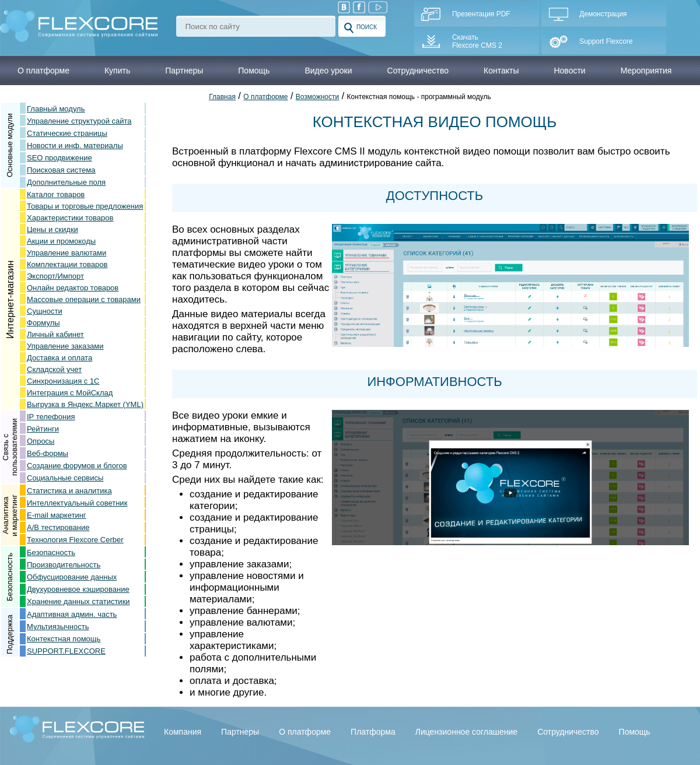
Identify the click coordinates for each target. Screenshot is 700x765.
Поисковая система (61, 170)
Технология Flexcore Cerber (75, 540)
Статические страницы (67, 133)
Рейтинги (43, 429)
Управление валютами (66, 253)
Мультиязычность (58, 627)
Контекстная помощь (64, 639)
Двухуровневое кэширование (78, 589)
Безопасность (51, 552)
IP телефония (51, 417)
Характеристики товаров (70, 218)
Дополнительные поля (66, 182)
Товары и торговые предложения (85, 206)
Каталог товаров (56, 194)
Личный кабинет (55, 334)
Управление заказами (65, 346)
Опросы (41, 441)
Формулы (43, 323)
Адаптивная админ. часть (72, 614)
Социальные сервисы (65, 478)
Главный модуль (56, 109)
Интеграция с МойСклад (70, 393)
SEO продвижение (60, 158)
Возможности (317, 97)
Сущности (45, 311)
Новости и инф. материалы (75, 145)
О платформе (265, 97)
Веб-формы (48, 453)
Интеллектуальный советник (77, 503)
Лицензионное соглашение (466, 732)
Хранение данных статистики (78, 601)
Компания (183, 732)
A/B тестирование (58, 527)
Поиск (360, 28)
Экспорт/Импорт (55, 276)
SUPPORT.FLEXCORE (66, 651)
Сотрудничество (568, 732)
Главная (222, 97)
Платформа (373, 732)
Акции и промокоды (61, 241)
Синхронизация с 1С (63, 381)
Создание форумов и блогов (77, 466)
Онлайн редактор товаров (73, 288)
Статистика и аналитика (69, 491)
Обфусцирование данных (72, 577)
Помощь (635, 732)
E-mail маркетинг (57, 515)
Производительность (64, 565)
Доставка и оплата (60, 358)
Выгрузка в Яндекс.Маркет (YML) (85, 404)
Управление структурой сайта (79, 121)
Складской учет (54, 369)
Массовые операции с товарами (84, 299)
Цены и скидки (52, 229)
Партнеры (240, 732)
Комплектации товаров (67, 264)
